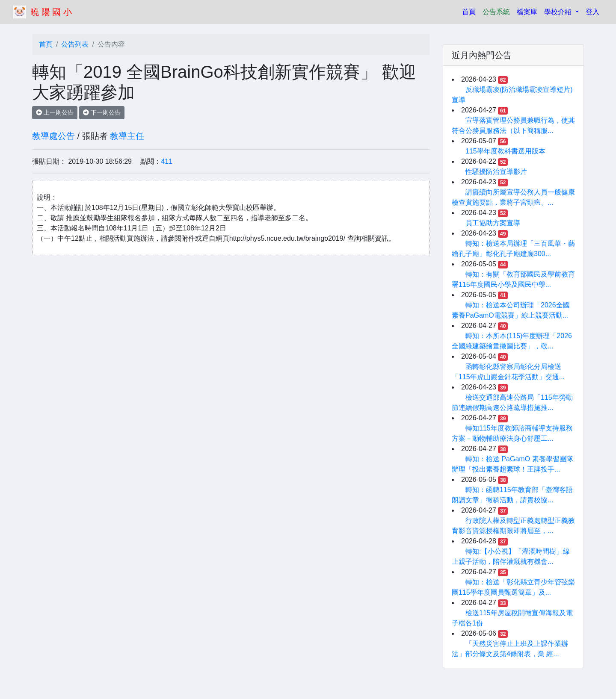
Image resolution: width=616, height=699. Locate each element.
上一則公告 (55, 112)
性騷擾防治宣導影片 (496, 172)
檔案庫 (527, 12)
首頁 (471, 11)
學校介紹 (559, 12)
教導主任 (127, 136)
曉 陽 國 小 (51, 12)
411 (167, 161)
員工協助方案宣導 (493, 223)
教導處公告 (53, 136)
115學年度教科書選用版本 (505, 151)
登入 (592, 12)
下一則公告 (102, 112)
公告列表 (75, 44)
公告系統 (496, 12)
